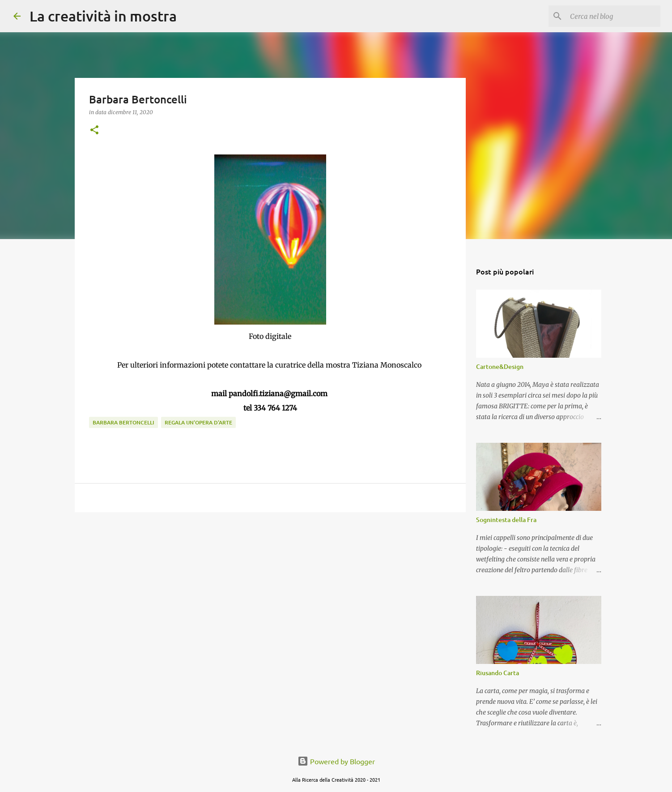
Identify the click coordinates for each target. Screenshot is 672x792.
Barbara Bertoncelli (123, 422)
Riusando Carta (498, 673)
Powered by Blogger (336, 761)
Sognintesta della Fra (506, 520)
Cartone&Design (500, 366)
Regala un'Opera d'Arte (198, 422)
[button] (94, 131)
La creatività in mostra (103, 16)
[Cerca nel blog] (613, 16)
